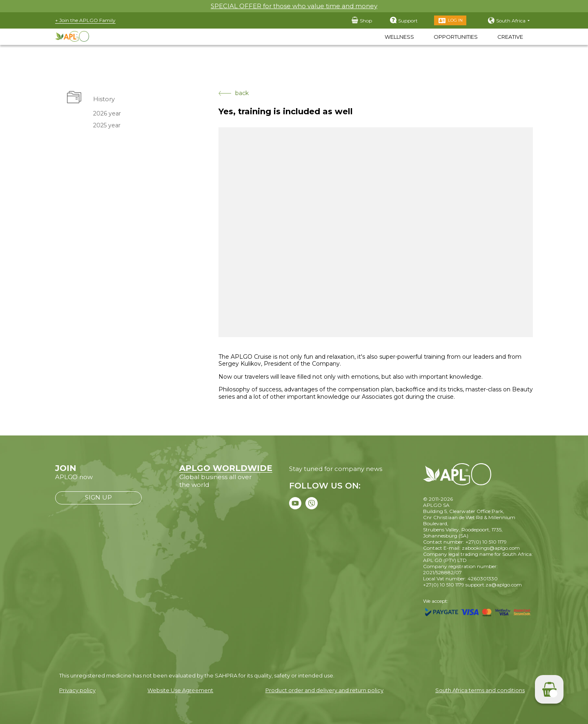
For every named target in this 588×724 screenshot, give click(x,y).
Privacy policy (77, 690)
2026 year (107, 113)
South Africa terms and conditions (480, 690)
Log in (455, 20)
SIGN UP (98, 497)
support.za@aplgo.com (494, 585)
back (234, 93)
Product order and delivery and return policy (324, 690)
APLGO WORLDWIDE (226, 468)
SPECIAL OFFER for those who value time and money (294, 6)
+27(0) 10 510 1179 (444, 585)
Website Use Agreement (180, 690)
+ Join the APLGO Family (85, 20)
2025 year (107, 125)
